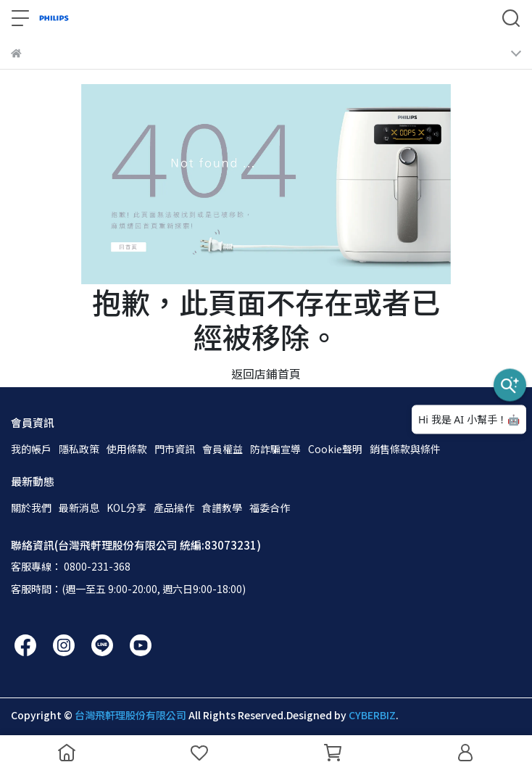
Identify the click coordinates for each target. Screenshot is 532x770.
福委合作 (270, 508)
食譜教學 (222, 508)
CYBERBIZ (372, 715)
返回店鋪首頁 (266, 373)
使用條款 (127, 449)
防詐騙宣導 (275, 449)
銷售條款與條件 (405, 449)
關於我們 (31, 508)
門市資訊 (175, 449)
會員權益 (223, 449)
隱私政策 (79, 449)
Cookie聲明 (335, 449)
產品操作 (174, 508)
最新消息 (79, 508)
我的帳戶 (31, 449)
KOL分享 (126, 508)
